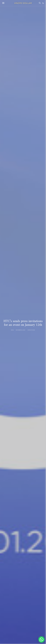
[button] (43, 3)
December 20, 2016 (21, 330)
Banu (12, 330)
